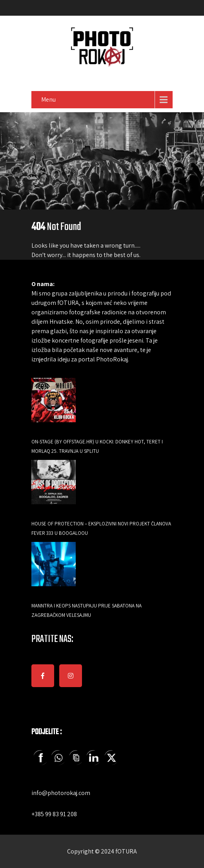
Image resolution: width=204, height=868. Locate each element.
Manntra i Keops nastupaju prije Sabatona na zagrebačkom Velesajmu (87, 610)
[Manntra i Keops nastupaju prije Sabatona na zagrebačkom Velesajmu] (54, 570)
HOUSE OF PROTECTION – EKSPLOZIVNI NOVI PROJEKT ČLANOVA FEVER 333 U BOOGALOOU (101, 528)
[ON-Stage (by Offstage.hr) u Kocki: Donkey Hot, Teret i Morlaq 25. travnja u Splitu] (54, 406)
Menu (48, 99)
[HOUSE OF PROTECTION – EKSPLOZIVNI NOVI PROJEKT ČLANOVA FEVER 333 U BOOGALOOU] (54, 488)
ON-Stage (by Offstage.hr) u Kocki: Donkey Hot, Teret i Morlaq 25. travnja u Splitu (97, 446)
